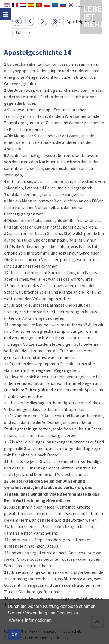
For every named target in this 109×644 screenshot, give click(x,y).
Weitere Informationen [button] (30, 620)
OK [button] (14, 634)
